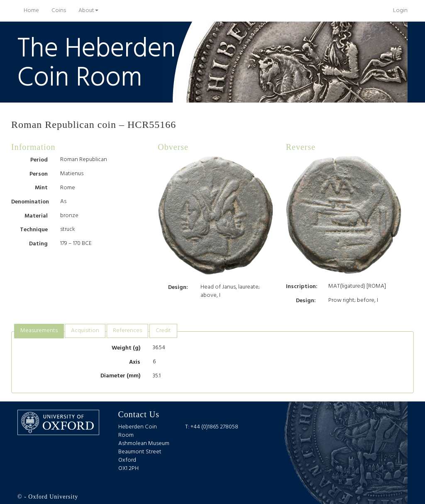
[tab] (39, 331)
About (88, 11)
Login (400, 11)
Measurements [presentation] (39, 331)
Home (34, 10)
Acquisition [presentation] (85, 331)
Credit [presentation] (163, 331)
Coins (59, 11)
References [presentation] (127, 331)
